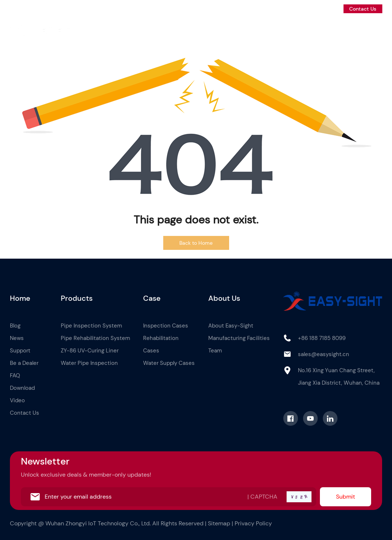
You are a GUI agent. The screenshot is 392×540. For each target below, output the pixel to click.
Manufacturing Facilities (239, 338)
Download (22, 388)
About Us (246, 30)
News (300, 30)
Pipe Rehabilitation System (95, 338)
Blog (276, 30)
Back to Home (196, 243)
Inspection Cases (166, 326)
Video (17, 400)
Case (216, 30)
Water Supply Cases (169, 363)
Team (215, 351)
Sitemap (219, 523)
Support (329, 30)
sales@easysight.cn (324, 354)
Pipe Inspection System (91, 326)
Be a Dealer (367, 30)
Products (185, 30)
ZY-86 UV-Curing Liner (90, 351)
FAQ (15, 376)
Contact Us (363, 9)
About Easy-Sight (231, 326)
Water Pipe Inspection (89, 363)
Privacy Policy (253, 523)
